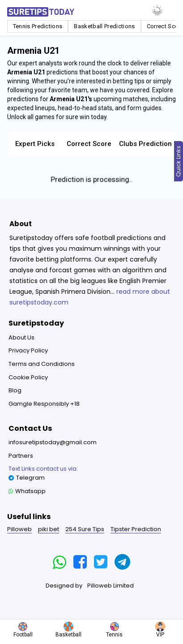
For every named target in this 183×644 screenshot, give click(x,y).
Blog (15, 390)
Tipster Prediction (136, 529)
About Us (21, 337)
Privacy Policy (28, 350)
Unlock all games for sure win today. (57, 117)
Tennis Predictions (38, 26)
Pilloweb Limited (111, 586)
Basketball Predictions (105, 26)
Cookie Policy (28, 377)
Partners (21, 456)
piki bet (49, 529)
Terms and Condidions (42, 364)
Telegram (43, 473)
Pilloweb (19, 529)
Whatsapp (27, 491)
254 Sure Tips (85, 529)
